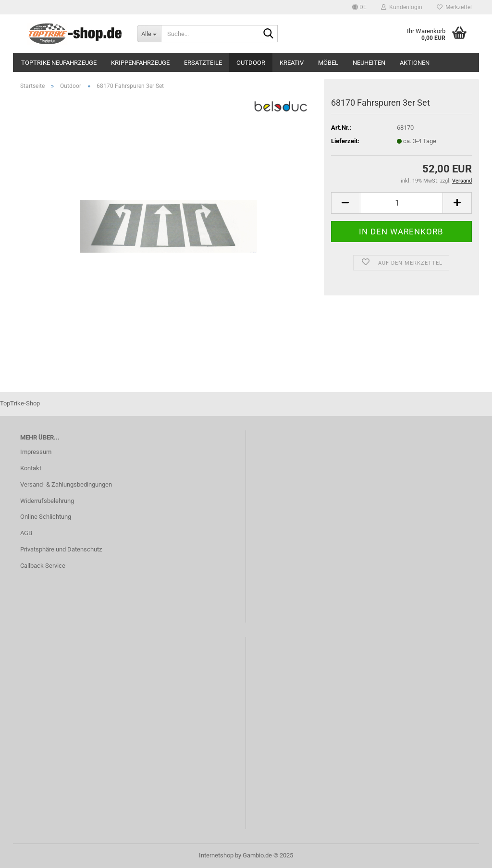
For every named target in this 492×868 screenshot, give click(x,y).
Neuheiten (369, 63)
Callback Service (43, 566)
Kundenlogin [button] (402, 7)
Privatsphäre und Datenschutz (61, 549)
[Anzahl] (401, 203)
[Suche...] (149, 34)
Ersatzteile (203, 63)
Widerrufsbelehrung (47, 501)
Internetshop (216, 855)
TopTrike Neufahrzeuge (59, 63)
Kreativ (292, 63)
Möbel (328, 63)
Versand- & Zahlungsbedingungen (66, 484)
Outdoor (251, 63)
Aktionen (415, 63)
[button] (359, 7)
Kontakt (31, 468)
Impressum (36, 452)
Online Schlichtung (46, 517)
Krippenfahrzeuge (140, 63)
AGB (26, 533)
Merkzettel (454, 7)
